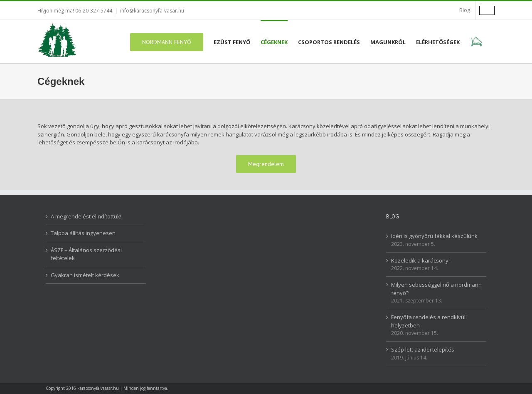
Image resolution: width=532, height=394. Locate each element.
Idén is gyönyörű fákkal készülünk (434, 236)
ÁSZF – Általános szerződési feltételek (86, 254)
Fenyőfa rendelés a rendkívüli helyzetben (429, 321)
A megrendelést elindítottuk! (86, 216)
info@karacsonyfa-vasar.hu (152, 11)
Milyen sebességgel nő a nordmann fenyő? (436, 289)
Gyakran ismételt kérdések (85, 275)
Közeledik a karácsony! (420, 260)
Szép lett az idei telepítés (423, 349)
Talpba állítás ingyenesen (83, 233)
